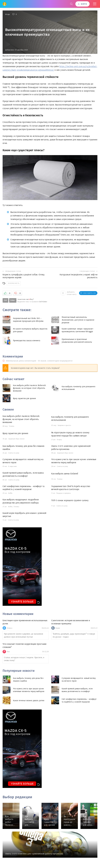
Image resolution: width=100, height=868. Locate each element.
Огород (59, 439)
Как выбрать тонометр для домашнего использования (70, 418)
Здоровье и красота (64, 425)
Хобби (10, 493)
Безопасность (14, 283)
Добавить (68, 293)
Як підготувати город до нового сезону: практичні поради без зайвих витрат (71, 434)
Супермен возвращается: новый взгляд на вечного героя (23, 461)
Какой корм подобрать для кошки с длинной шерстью (24, 514)
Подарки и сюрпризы (64, 493)
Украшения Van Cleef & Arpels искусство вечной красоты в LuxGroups (71, 488)
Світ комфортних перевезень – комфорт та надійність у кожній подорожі (24, 488)
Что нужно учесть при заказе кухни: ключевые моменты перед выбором (74, 461)
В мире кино (13, 466)
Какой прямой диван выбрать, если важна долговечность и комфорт (23, 474)
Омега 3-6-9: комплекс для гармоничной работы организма (71, 447)
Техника (12, 426)
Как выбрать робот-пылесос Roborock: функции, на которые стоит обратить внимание (21, 419)
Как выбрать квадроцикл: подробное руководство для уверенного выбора (21, 501)
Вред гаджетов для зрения (15, 433)
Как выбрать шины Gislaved (65, 473)
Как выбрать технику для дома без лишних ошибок (24, 447)
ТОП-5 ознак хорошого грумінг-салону (70, 500)
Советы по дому (14, 453)
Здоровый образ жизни (16, 439)
